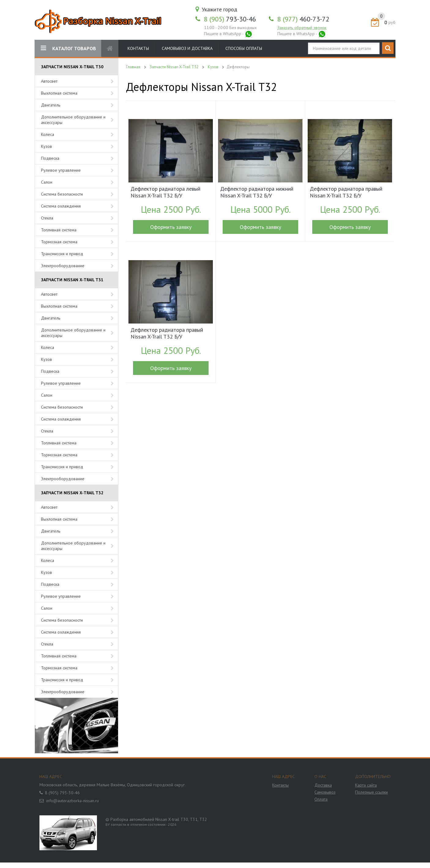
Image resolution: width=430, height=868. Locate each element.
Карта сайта (366, 785)
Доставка (323, 785)
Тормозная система (59, 242)
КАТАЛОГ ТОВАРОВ (68, 48)
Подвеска (50, 158)
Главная (133, 67)
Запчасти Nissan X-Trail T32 (174, 67)
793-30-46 (230, 19)
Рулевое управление (61, 170)
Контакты (138, 48)
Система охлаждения (61, 206)
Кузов (46, 146)
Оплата (321, 799)
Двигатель (51, 105)
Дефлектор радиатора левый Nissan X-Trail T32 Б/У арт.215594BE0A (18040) (165, 193)
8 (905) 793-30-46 (62, 793)
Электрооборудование (63, 266)
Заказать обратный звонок (302, 28)
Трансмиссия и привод (62, 254)
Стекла (47, 218)
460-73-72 (303, 19)
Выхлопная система (59, 93)
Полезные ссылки (371, 792)
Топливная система (59, 230)
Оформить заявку (171, 227)
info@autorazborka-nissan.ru (72, 801)
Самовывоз (325, 792)
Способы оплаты (244, 48)
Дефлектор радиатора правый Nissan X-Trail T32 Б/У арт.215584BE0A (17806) (167, 334)
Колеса (48, 134)
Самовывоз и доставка (187, 48)
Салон (47, 182)
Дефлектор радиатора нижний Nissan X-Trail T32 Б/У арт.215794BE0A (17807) (257, 193)
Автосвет (49, 81)
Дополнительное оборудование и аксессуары (73, 120)
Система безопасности (62, 194)
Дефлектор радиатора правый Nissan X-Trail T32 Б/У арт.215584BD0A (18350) (346, 193)
